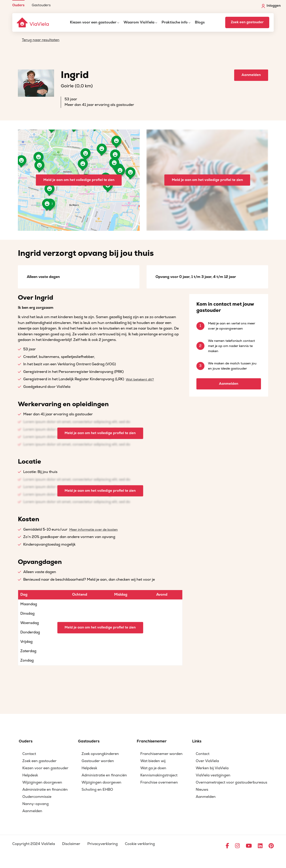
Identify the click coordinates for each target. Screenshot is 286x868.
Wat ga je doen (153, 768)
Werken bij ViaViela (212, 768)
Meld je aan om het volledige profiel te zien (79, 180)
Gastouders (41, 5)
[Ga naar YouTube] (249, 846)
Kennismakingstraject (159, 775)
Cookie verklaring (140, 844)
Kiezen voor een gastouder (93, 22)
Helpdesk (30, 775)
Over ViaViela (207, 761)
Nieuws (202, 790)
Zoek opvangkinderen (100, 754)
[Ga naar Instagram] (237, 846)
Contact (29, 754)
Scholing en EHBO (97, 790)
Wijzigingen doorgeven (42, 782)
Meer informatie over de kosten (94, 530)
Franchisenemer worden (161, 754)
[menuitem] (18, 3)
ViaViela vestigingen (213, 775)
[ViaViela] (33, 22)
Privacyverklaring (103, 844)
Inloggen (271, 6)
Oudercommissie (37, 797)
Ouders (18, 5)
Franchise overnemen (159, 782)
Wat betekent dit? (140, 379)
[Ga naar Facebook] (227, 846)
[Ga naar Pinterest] (271, 846)
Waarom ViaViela (139, 22)
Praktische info (175, 22)
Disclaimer (71, 844)
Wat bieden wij (153, 761)
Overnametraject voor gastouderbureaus (231, 782)
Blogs (200, 22)
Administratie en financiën (45, 790)
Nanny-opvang (36, 804)
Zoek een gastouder (247, 22)
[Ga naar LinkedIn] (260, 846)
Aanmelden (251, 75)
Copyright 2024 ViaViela (34, 844)
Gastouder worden (98, 761)
